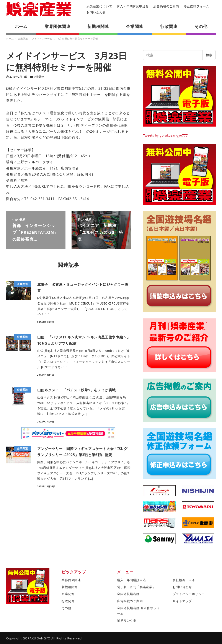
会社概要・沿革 (184, 580)
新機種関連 (70, 587)
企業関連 (39, 77)
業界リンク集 (127, 620)
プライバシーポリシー (189, 594)
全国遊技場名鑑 (128, 594)
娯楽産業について (99, 6)
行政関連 (68, 601)
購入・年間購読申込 (131, 580)
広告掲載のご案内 (166, 6)
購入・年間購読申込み (133, 6)
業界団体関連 (71, 580)
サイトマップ (182, 601)
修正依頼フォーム (196, 6)
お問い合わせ (96, 12)
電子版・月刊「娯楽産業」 (136, 587)
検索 (209, 55)
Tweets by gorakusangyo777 (166, 135)
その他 (66, 608)
